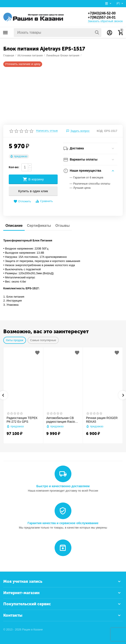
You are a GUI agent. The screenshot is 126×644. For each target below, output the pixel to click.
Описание (14, 226)
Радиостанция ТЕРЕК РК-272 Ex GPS (22, 420)
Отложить (22, 202)
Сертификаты (39, 226)
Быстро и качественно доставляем (63, 486)
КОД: (100, 131)
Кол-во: (14, 167)
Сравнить (44, 201)
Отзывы (62, 226)
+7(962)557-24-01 (102, 17)
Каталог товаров (5, 33)
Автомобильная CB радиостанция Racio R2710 (61, 420)
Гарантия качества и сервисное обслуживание (63, 523)
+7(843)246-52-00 (102, 13)
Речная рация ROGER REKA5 (102, 420)
